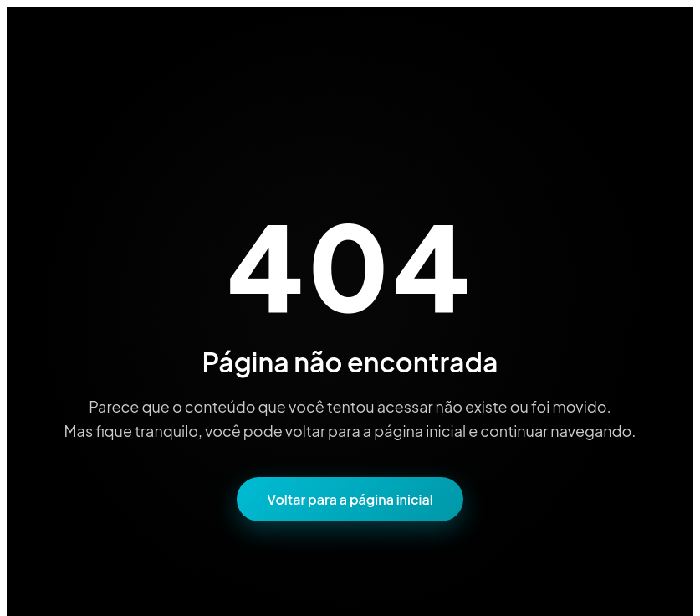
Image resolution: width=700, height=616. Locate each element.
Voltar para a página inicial (350, 499)
